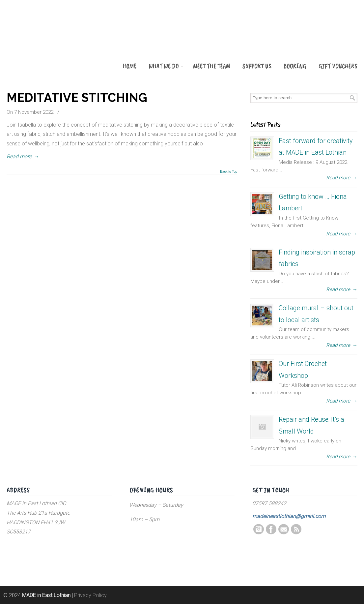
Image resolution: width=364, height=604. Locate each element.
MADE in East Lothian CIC (40, 40)
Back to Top (229, 172)
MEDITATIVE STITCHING (77, 98)
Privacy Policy (90, 595)
